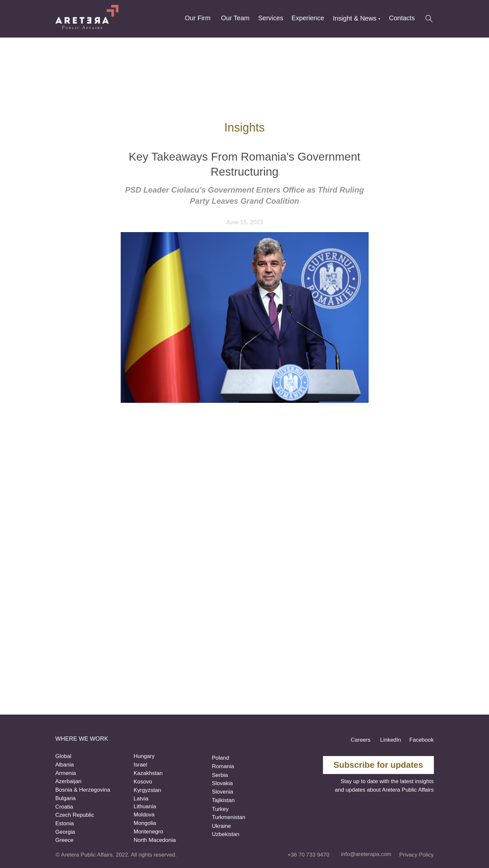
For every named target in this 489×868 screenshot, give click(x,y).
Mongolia (145, 823)
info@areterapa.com (366, 854)
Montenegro (149, 832)
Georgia (65, 832)
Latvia (141, 799)
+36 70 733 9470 (308, 855)
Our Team (235, 18)
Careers (360, 740)
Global (63, 756)
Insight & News (355, 18)
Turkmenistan (229, 817)
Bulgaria (66, 798)
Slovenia (223, 792)
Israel (141, 765)
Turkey (220, 809)
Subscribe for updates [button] (378, 765)
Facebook (422, 740)
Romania (223, 766)
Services (271, 18)
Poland (221, 758)
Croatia (64, 807)
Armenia (66, 773)
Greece (65, 840)
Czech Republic (75, 815)
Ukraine (222, 826)
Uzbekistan (226, 834)
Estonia (65, 823)
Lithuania (145, 806)
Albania (65, 765)
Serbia (220, 775)
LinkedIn (390, 740)
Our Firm (198, 18)
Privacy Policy (417, 855)
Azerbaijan (69, 781)
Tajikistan (223, 800)
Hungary (144, 756)
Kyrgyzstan (147, 790)
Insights (244, 127)
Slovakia (222, 783)
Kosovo (143, 782)
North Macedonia (155, 840)
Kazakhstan (148, 773)
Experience (308, 18)
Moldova (144, 815)
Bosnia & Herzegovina (83, 790)
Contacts (402, 18)
